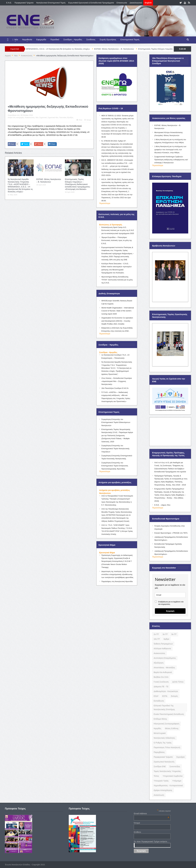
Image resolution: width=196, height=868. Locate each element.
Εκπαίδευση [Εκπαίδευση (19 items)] (159, 701)
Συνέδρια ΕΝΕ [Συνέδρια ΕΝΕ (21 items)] (160, 766)
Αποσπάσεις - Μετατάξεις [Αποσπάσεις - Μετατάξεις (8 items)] (164, 668)
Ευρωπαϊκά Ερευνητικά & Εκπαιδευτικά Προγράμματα (91, 3)
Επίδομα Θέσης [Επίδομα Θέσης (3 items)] (160, 719)
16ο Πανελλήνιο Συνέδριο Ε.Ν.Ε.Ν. (115, 388)
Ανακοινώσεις (30, 118)
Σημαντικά (43, 118)
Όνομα (137, 823)
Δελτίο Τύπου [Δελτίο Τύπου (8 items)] (178, 682)
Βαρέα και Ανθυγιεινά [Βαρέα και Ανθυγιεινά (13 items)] (163, 672)
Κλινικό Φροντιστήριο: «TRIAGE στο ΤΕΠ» (171, 533)
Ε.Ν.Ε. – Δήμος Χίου (162, 505)
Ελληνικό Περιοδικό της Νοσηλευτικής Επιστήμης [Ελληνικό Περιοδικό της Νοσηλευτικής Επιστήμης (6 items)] (164, 708)
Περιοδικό (55, 39)
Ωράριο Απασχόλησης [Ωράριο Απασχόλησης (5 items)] (163, 790)
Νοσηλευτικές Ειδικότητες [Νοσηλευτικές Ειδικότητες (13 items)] (164, 738)
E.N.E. (9, 3)
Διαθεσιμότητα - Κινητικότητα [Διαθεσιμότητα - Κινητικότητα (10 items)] (166, 691)
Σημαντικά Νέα (53, 118)
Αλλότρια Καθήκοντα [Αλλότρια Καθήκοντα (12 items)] (162, 649)
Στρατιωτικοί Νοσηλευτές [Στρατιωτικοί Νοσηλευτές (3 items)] (164, 762)
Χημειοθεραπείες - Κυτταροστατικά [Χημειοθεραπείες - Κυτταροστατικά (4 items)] (168, 786)
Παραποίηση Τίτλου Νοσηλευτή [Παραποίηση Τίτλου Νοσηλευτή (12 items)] (167, 747)
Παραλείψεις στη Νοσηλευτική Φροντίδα (117, 581)
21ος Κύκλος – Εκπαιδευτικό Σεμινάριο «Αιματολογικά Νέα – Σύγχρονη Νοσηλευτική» (117, 381)
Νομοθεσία (27, 39)
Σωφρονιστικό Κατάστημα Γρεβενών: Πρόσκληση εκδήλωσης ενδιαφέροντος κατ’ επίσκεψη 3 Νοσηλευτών (171, 160)
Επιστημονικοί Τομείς (130, 39)
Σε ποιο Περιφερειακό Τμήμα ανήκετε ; (151, 841)
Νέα (15, 40)
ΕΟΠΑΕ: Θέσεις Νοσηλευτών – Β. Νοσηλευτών (121, 49)
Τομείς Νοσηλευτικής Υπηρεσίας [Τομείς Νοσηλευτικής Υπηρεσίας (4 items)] (167, 771)
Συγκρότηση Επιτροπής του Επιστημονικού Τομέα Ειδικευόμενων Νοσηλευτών (116, 422)
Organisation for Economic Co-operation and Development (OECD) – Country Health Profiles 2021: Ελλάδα (117, 321)
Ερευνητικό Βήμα (107, 553)
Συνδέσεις (91, 39)
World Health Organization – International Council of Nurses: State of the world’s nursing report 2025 (118, 311)
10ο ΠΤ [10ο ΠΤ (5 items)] (157, 639)
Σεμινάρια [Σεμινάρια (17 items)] (180, 757)
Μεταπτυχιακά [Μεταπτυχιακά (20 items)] (160, 733)
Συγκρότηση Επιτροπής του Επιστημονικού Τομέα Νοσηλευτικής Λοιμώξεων (115, 449)
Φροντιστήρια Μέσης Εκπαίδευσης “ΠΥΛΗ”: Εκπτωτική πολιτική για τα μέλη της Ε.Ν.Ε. (117, 280)
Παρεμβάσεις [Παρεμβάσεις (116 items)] (159, 752)
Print (79, 120)
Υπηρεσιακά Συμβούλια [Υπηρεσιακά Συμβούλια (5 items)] (173, 776)
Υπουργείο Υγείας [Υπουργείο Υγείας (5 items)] (161, 781)
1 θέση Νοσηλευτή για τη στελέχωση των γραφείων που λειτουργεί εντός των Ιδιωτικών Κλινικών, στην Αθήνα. (170, 149)
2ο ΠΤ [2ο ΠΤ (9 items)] (156, 634)
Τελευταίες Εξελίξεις (66, 118)
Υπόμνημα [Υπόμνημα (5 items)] (177, 781)
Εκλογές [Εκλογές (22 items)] (174, 696)
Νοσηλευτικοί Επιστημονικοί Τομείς (51, 3)
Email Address (151, 813)
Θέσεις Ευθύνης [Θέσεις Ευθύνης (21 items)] (172, 728)
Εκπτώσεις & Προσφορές (111, 225)
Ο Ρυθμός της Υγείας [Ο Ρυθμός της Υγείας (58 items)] (163, 743)
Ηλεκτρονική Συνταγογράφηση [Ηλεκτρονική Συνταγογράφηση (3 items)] (166, 724)
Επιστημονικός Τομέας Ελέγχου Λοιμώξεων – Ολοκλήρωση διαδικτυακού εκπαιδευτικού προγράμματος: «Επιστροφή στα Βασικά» (78, 184)
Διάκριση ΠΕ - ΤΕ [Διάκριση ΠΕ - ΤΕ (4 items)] (161, 687)
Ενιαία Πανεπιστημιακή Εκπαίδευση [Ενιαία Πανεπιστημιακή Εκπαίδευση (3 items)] (169, 714)
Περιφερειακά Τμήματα (24, 3)
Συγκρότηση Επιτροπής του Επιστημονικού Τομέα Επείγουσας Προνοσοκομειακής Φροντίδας (115, 466)
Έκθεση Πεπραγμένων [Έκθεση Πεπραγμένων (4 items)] (163, 644)
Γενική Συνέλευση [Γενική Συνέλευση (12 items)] (161, 682)
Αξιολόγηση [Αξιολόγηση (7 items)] (159, 663)
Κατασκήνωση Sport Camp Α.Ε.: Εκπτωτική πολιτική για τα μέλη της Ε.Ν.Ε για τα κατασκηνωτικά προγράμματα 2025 (118, 230)
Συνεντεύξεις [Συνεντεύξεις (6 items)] (175, 766)
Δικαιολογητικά (136, 3)
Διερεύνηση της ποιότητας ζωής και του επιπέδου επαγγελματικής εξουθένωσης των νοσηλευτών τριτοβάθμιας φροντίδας (117, 574)
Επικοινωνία (122, 3)
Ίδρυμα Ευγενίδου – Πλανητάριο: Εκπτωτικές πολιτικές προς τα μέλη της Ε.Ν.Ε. (117, 240)
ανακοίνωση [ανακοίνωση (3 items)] (159, 795)
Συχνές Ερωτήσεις (108, 39)
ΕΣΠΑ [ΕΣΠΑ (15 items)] (165, 696)
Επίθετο (137, 832)
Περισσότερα (105, 203)
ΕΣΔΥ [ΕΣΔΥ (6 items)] (156, 696)
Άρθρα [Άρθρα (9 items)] (166, 639)
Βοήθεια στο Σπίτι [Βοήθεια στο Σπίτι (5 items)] (161, 677)
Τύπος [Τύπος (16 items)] (156, 776)
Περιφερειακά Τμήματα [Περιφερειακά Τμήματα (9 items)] (163, 757)
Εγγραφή (170, 611)
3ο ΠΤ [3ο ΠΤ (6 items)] (165, 634)
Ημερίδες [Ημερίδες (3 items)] (157, 728)
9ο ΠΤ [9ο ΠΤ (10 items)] (174, 634)
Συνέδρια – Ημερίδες (73, 39)
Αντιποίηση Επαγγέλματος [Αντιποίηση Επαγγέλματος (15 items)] (165, 658)
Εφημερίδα (41, 39)
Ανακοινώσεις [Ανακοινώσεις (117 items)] (159, 653)
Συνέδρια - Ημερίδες (108, 352)
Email (88, 120)
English (148, 3)
